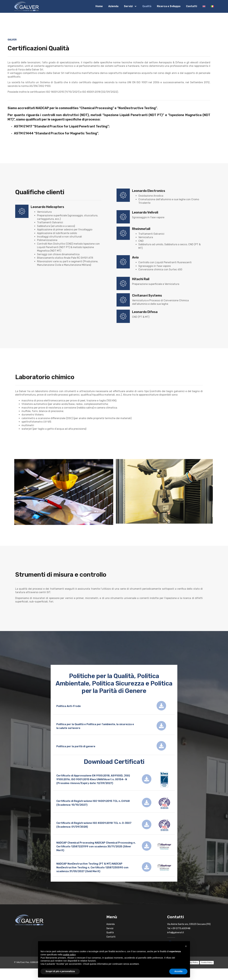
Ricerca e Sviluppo (169, 6)
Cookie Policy (207, 962)
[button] (186, 946)
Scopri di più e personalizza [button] (60, 971)
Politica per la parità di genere (76, 746)
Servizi (130, 6)
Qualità (147, 6)
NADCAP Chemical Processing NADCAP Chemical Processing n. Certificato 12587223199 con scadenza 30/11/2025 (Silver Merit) (96, 846)
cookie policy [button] (69, 955)
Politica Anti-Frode (69, 706)
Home (99, 6)
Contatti (192, 6)
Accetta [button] (178, 971)
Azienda (113, 6)
